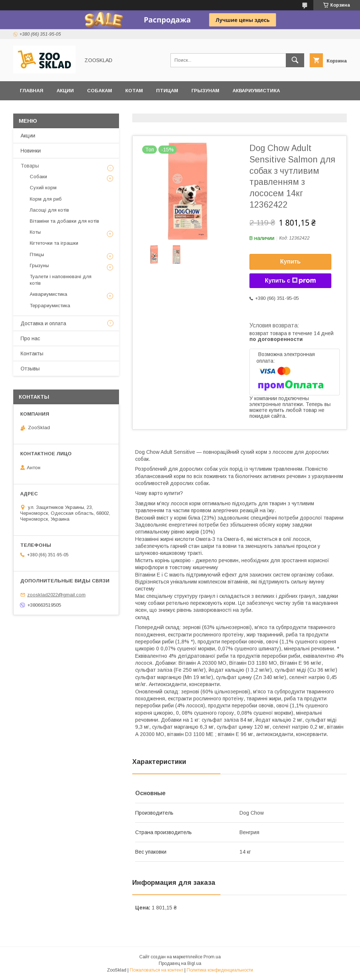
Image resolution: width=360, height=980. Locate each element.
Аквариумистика (256, 91)
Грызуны (39, 265)
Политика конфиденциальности (220, 970)
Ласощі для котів (49, 210)
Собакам (100, 91)
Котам (134, 91)
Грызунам (205, 91)
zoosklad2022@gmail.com (56, 595)
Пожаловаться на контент (156, 970)
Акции (65, 91)
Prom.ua (212, 957)
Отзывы (96, 110)
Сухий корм (43, 188)
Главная (32, 91)
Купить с (290, 281)
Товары (30, 166)
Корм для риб (46, 199)
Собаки (38, 177)
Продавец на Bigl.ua (180, 963)
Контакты (32, 353)
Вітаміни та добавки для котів (64, 221)
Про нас (30, 338)
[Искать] (295, 60)
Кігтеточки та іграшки (54, 243)
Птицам (167, 91)
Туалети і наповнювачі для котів (61, 280)
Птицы (37, 254)
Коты (35, 232)
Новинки (31, 151)
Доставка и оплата (149, 110)
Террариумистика (46, 110)
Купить (291, 261)
